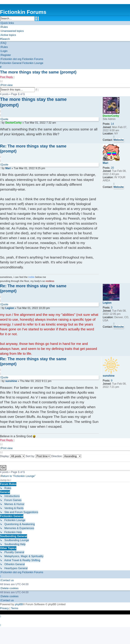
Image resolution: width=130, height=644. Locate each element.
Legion (107, 303)
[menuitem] (4, 27)
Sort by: (38, 456)
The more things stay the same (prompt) (38, 72)
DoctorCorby (111, 116)
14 (112, 124)
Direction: (66, 456)
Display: (12, 456)
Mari (106, 163)
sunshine (109, 376)
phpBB (19, 604)
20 (112, 168)
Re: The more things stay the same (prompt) (33, 149)
